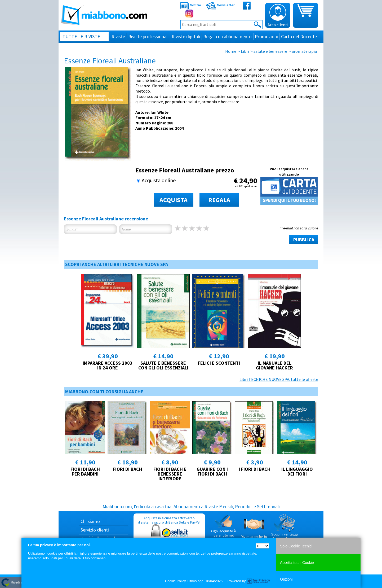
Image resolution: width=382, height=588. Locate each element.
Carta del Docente (299, 36)
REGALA (219, 200)
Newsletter (220, 5)
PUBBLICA (304, 240)
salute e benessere (270, 51)
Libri (245, 51)
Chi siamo (90, 521)
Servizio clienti (95, 530)
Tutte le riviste (81, 36)
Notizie (191, 5)
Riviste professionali (148, 36)
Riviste (118, 36)
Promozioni (266, 36)
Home (231, 51)
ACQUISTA (174, 200)
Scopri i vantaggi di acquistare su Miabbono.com (285, 529)
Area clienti (278, 16)
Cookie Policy (175, 581)
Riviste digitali (186, 36)
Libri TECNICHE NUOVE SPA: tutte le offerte (279, 379)
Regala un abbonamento (227, 36)
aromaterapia (304, 51)
